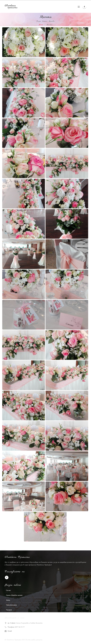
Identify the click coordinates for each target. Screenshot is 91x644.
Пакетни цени (11, 605)
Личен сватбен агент (14, 595)
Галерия (9, 610)
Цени (8, 600)
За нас (9, 590)
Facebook (7, 577)
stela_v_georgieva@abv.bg (22, 631)
